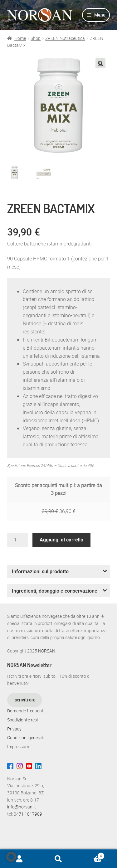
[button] (100, 63)
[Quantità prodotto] (18, 540)
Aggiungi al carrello (61, 540)
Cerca (58, 859)
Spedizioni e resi (22, 720)
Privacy (14, 729)
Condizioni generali (25, 737)
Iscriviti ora (24, 700)
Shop (36, 38)
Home (20, 38)
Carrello (91, 855)
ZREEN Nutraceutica (65, 38)
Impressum (18, 747)
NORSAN (47, 651)
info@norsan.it (22, 807)
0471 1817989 (28, 814)
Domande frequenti (26, 711)
